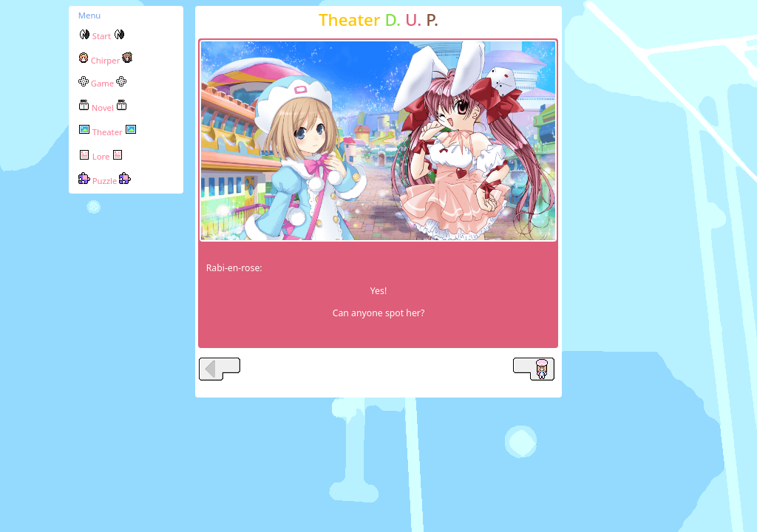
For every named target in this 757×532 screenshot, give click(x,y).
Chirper (105, 60)
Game (102, 83)
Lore (101, 156)
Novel (103, 108)
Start (102, 36)
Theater (108, 132)
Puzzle (105, 181)
